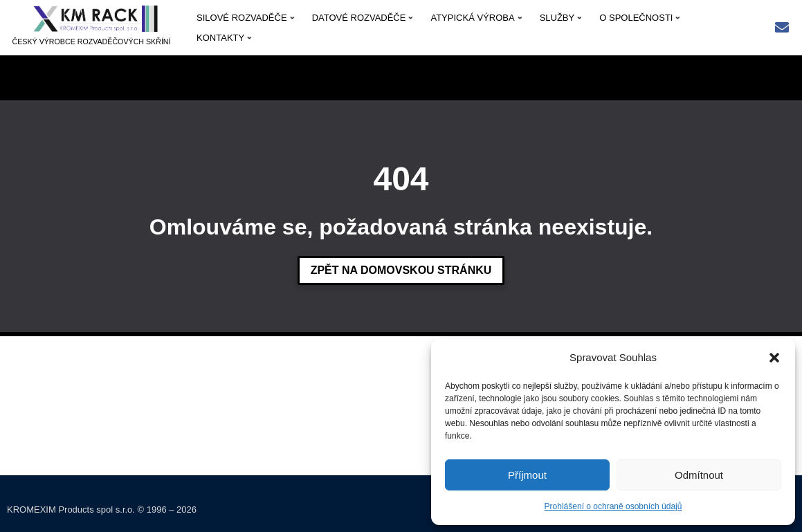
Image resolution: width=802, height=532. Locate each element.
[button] (774, 358)
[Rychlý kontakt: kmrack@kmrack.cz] (782, 29)
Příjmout (527, 475)
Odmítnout (699, 475)
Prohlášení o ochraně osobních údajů (613, 506)
